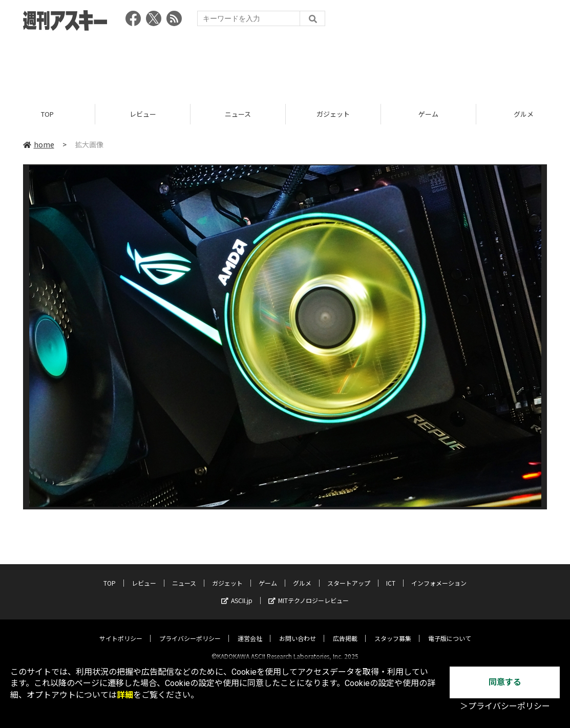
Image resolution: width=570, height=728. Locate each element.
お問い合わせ (298, 629)
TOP (47, 114)
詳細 (125, 695)
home (39, 144)
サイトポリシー (121, 629)
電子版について (450, 629)
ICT (391, 574)
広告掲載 (345, 629)
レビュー (143, 114)
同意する (505, 682)
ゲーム (428, 114)
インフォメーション (439, 574)
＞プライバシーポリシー (505, 706)
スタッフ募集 (393, 629)
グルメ (302, 574)
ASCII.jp (237, 592)
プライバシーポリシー (190, 629)
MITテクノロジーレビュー (309, 592)
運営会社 (250, 629)
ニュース (238, 114)
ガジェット (333, 114)
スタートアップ (349, 574)
